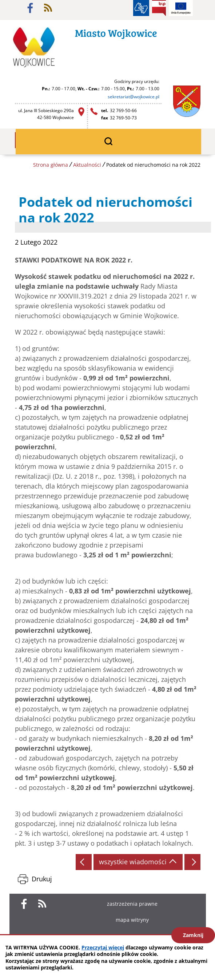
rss (48, 8)
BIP (159, 8)
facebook (30, 8)
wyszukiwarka (108, 142)
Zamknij (193, 935)
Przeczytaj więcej (103, 947)
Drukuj (42, 879)
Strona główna (51, 165)
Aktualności (87, 165)
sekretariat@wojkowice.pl (134, 97)
